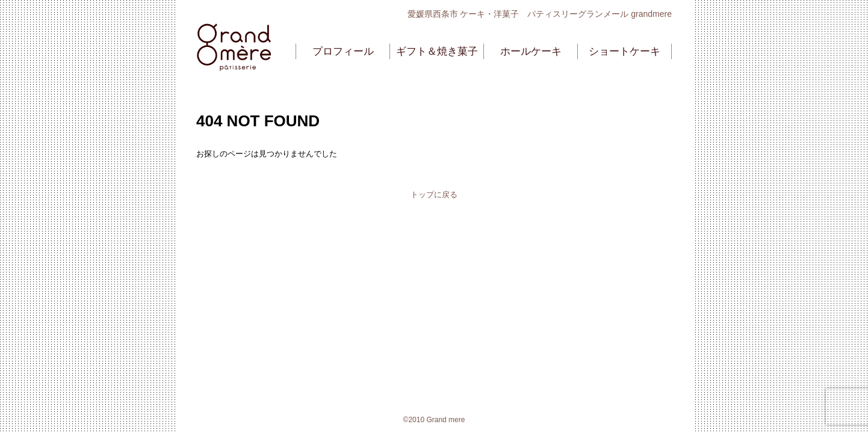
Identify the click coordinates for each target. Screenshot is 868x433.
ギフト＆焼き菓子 (437, 51)
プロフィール (343, 51)
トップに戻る (434, 195)
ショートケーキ (625, 51)
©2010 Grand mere (434, 420)
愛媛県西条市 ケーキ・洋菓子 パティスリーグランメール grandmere (540, 14)
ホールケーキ (531, 51)
